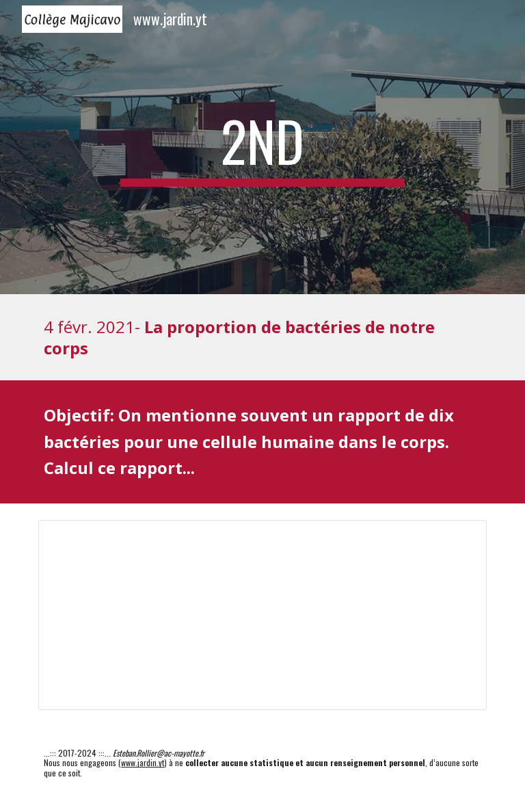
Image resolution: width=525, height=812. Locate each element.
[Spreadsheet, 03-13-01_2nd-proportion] (262, 615)
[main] (262, 147)
